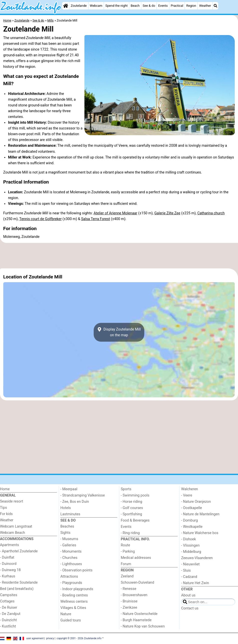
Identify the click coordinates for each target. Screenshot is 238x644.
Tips (4, 508)
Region (191, 6)
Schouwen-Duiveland (137, 583)
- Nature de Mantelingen (200, 514)
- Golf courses (132, 508)
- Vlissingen (190, 545)
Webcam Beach (13, 533)
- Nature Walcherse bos (200, 533)
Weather (205, 6)
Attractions (69, 577)
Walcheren (190, 489)
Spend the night (117, 6)
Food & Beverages (135, 520)
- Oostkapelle (192, 508)
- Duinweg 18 (10, 570)
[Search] (215, 6)
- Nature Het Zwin (195, 583)
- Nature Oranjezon (196, 502)
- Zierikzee (129, 608)
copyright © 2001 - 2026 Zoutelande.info (79, 638)
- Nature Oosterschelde (139, 614)
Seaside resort (12, 501)
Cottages (7, 601)
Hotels (66, 508)
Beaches (67, 526)
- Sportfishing (131, 514)
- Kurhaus (8, 576)
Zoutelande (79, 6)
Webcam (96, 6)
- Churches (69, 558)
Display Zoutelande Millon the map (119, 332)
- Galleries (68, 545)
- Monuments (71, 551)
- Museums (69, 539)
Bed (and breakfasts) (17, 589)
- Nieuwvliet (190, 564)
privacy (50, 638)
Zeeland (127, 576)
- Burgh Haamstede (136, 620)
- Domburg (190, 520)
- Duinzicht (8, 620)
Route (125, 545)
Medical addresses (136, 558)
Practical (177, 6)
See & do (149, 6)
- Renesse (129, 589)
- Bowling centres (74, 595)
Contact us (190, 608)
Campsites (9, 595)
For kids (6, 514)
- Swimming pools (135, 495)
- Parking (128, 551)
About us (188, 595)
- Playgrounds (71, 583)
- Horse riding (132, 502)
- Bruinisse (129, 601)
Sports (126, 489)
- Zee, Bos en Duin (75, 502)
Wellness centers (74, 602)
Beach (135, 6)
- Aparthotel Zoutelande (19, 551)
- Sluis (186, 571)
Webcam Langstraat (16, 526)
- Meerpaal (69, 489)
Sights (65, 533)
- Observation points (76, 570)
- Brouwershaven (134, 595)
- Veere (187, 495)
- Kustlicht (8, 626)
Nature (66, 614)
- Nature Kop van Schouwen (143, 626)
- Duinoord (8, 564)
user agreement (35, 638)
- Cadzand (189, 577)
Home (5, 489)
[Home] (66, 6)
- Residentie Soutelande (19, 583)
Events (163, 6)
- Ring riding (130, 533)
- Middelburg (191, 552)
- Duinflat (7, 557)
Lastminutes (70, 514)
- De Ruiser (9, 608)
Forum (126, 564)
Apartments (10, 545)
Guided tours (71, 620)
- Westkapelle (192, 527)
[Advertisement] (119, 256)
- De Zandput (10, 614)
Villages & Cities (73, 608)
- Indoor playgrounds (77, 589)
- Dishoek (189, 539)
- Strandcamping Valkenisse (83, 495)
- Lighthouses (71, 564)
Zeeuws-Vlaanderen (197, 558)
